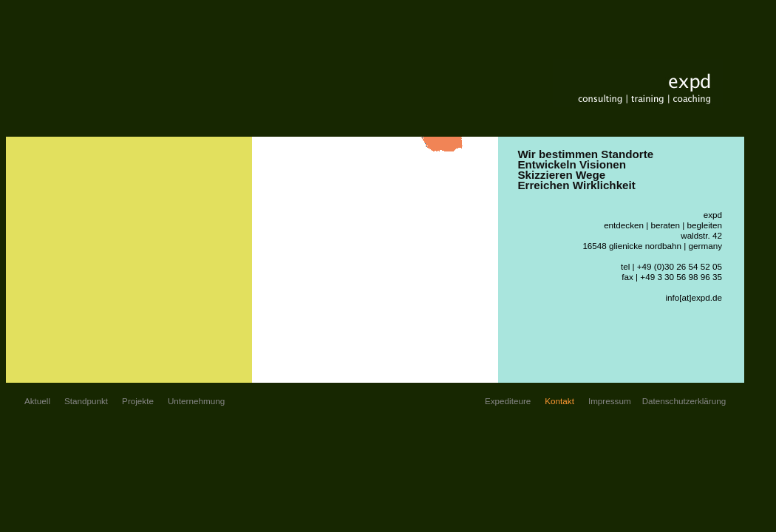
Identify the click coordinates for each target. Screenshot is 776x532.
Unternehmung (196, 401)
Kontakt (559, 401)
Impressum (610, 401)
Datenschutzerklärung (684, 401)
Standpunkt (86, 401)
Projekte (138, 401)
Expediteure (508, 401)
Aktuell (37, 401)
